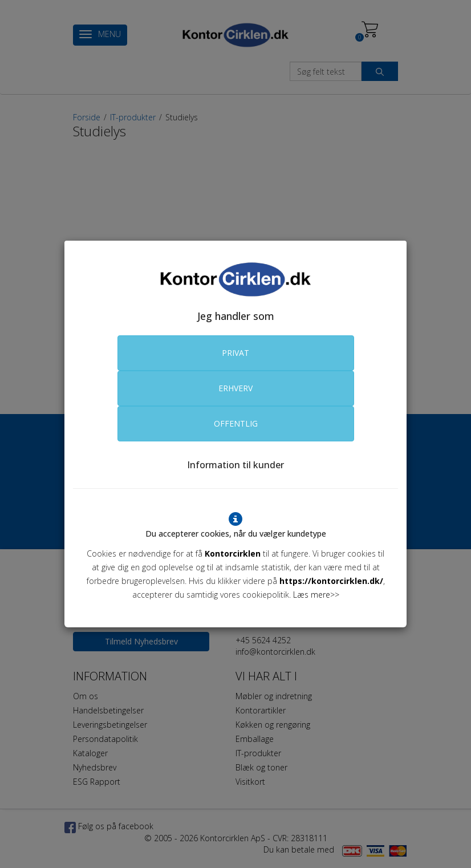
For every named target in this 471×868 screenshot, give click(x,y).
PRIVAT (235, 353)
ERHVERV (235, 388)
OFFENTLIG (236, 423)
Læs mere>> (316, 595)
